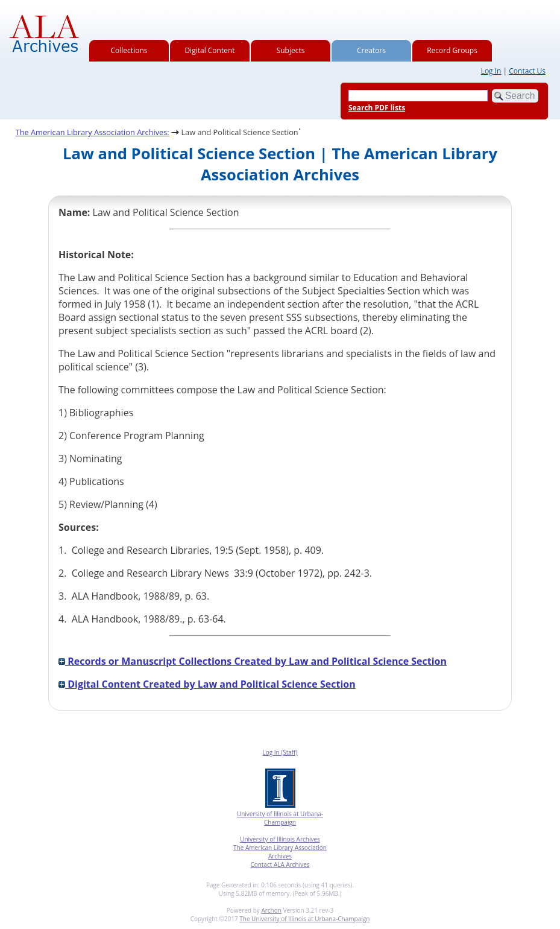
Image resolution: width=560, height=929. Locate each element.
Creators (371, 50)
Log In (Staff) (280, 752)
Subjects (291, 50)
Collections (129, 50)
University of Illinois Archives (280, 839)
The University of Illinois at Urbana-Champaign (304, 919)
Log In (491, 71)
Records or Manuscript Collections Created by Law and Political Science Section (253, 661)
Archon (271, 910)
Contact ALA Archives (280, 864)
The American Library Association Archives (280, 852)
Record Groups (452, 50)
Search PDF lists (377, 108)
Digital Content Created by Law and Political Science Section (207, 684)
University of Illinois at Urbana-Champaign (280, 818)
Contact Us (527, 71)
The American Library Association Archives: (93, 132)
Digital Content (209, 50)
